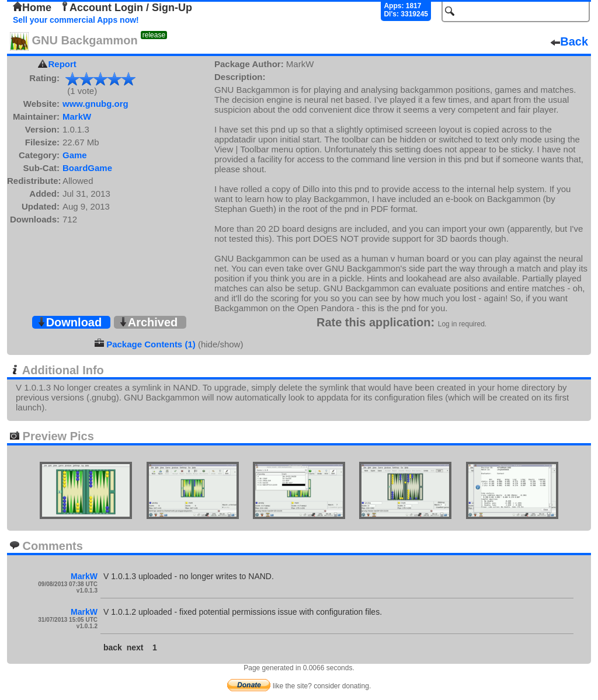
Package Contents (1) (151, 344)
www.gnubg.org (95, 104)
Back (569, 41)
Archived (148, 322)
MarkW (77, 116)
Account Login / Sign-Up (126, 8)
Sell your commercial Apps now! (76, 20)
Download (69, 322)
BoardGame (87, 168)
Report (62, 64)
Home (32, 8)
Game (75, 155)
